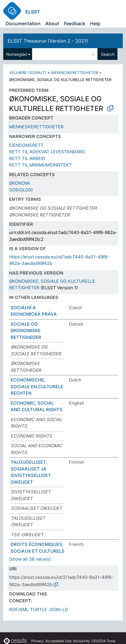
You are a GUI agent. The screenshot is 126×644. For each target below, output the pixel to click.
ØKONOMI (19, 183)
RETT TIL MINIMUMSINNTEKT (40, 165)
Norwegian (17, 54)
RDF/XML (19, 609)
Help (95, 23)
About (52, 23)
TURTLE (39, 609)
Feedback (75, 23)
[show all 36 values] (30, 559)
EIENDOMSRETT (26, 145)
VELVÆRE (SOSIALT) (28, 73)
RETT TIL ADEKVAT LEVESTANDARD (47, 152)
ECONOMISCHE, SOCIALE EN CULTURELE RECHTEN (37, 386)
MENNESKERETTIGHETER (75, 73)
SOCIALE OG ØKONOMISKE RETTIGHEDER (26, 331)
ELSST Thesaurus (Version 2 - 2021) (48, 41)
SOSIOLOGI (21, 190)
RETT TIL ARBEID (27, 158)
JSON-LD (58, 609)
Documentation (23, 23)
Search (108, 54)
